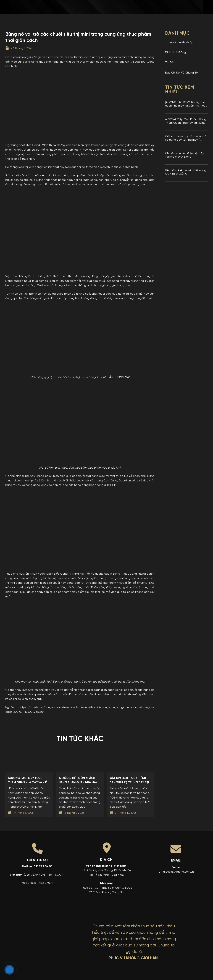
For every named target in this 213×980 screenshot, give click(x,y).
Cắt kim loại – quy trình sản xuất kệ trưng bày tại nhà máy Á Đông (186, 138)
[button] (208, 7)
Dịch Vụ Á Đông (175, 53)
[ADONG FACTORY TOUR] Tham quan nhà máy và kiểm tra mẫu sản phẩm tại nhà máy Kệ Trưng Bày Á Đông (186, 104)
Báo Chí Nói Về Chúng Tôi (182, 73)
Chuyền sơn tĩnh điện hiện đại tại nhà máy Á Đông (185, 155)
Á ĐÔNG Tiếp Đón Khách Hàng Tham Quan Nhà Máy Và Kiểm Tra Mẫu (186, 121)
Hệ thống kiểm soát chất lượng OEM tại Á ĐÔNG (186, 172)
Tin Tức (170, 63)
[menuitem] (183, 7)
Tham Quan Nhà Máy (179, 42)
